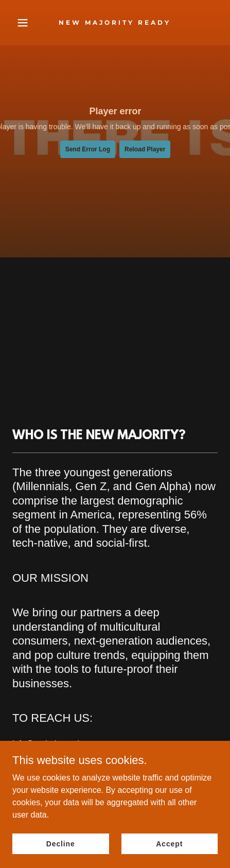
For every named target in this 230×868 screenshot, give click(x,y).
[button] (28, 23)
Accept (169, 843)
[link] (115, 22)
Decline (61, 843)
